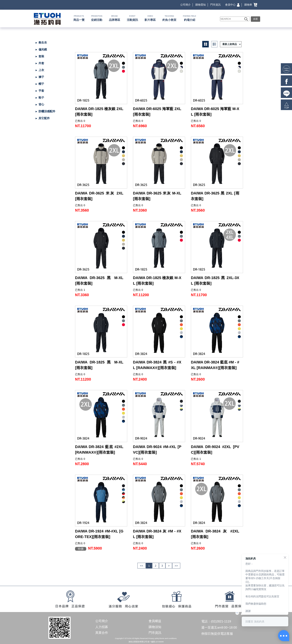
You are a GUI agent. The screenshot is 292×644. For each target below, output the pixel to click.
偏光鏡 (43, 49)
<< (142, 566)
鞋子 (41, 98)
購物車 (251, 5)
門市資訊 (215, 5)
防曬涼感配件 (47, 111)
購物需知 (201, 5)
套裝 (41, 56)
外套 (41, 63)
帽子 (41, 84)
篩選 (256, 19)
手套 (41, 91)
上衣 (41, 70)
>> (176, 566)
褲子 (41, 77)
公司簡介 (185, 5)
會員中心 (232, 5)
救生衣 (43, 42)
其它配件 (44, 118)
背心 (41, 104)
